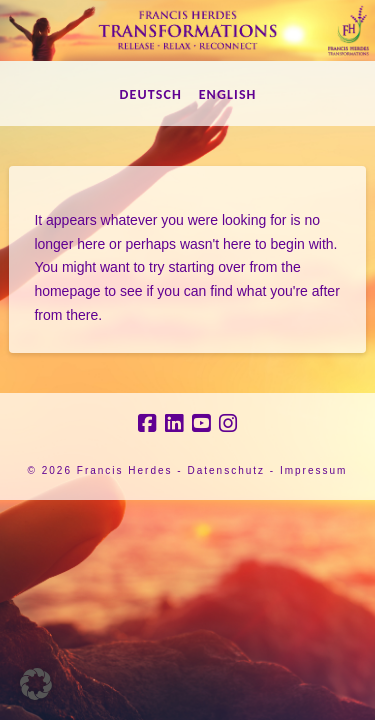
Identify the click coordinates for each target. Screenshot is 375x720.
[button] (36, 684)
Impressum (313, 470)
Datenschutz (226, 470)
